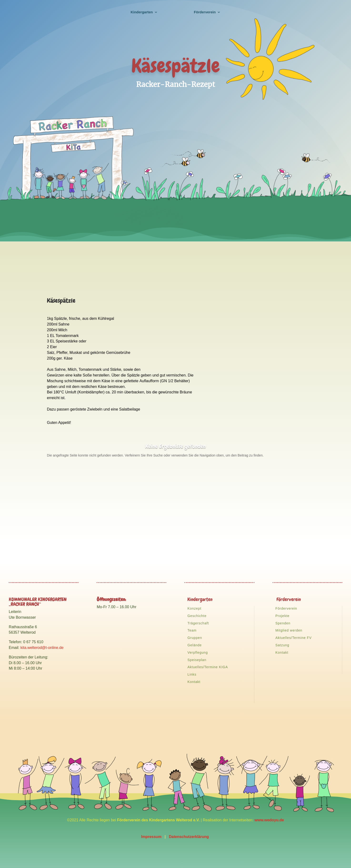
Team (192, 630)
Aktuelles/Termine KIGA (208, 667)
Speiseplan (197, 660)
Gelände (195, 645)
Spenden (283, 623)
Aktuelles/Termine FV (293, 638)
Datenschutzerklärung (189, 837)
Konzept (194, 608)
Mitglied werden (289, 630)
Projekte (282, 616)
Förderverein (286, 608)
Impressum (151, 837)
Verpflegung (198, 652)
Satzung (282, 645)
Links (192, 674)
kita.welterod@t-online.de (42, 648)
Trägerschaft (198, 623)
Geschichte (197, 616)
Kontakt (194, 682)
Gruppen (195, 638)
